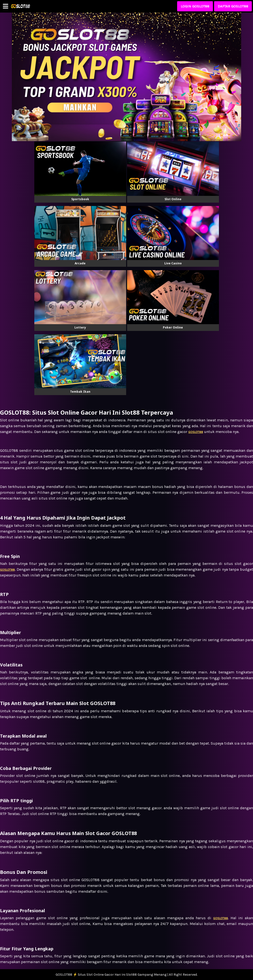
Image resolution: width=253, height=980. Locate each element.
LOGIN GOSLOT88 (195, 6)
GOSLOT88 (220, 918)
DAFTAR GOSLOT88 (233, 6)
